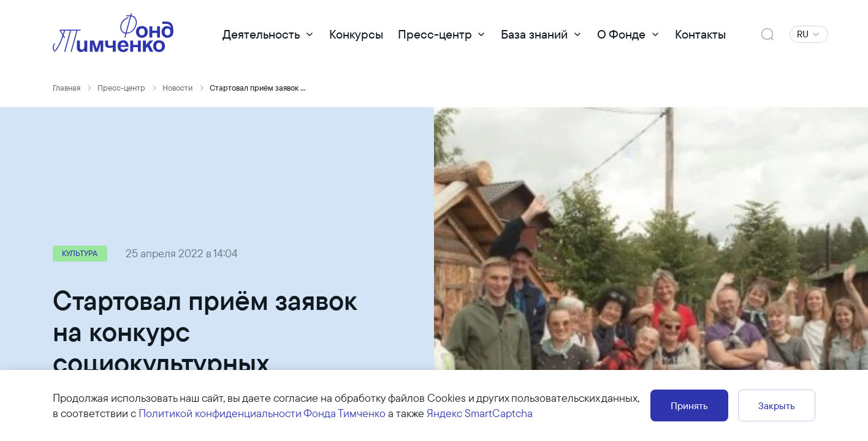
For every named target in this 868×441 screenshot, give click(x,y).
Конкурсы (356, 34)
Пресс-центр (435, 34)
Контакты (700, 34)
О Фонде (621, 34)
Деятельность (261, 34)
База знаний (534, 34)
